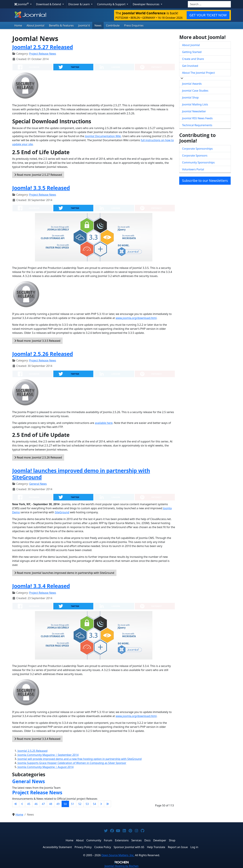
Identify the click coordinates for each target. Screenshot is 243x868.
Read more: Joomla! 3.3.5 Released (37, 341)
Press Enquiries (134, 25)
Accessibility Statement (57, 847)
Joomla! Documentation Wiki (103, 136)
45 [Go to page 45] (29, 804)
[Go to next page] (101, 804)
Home (18, 25)
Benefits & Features (61, 25)
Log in (194, 847)
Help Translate (156, 847)
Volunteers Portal (193, 169)
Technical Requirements (197, 125)
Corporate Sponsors (195, 156)
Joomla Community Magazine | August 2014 (46, 767)
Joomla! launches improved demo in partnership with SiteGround (81, 474)
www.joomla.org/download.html (136, 318)
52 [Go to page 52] (80, 804)
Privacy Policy (83, 847)
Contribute (113, 25)
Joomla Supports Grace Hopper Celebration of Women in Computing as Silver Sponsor (72, 763)
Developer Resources (146, 4)
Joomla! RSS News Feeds (197, 118)
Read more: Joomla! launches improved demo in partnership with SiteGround (64, 573)
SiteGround (62, 512)
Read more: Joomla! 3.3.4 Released (37, 739)
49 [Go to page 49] (58, 804)
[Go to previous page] (22, 804)
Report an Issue (178, 847)
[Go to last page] (107, 804)
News (98, 25)
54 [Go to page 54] (94, 804)
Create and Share (193, 59)
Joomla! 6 (84, 25)
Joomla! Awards (192, 84)
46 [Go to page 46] (36, 804)
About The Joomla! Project (198, 73)
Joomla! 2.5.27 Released (43, 47)
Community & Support (112, 4)
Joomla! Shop (190, 97)
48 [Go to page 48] (51, 804)
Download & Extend (49, 4)
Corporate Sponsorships (197, 149)
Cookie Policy (103, 847)
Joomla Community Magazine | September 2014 (48, 755)
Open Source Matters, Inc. (118, 855)
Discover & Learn (79, 4)
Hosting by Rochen (121, 866)
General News (38, 484)
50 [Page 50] (65, 804)
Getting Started (192, 52)
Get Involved (190, 66)
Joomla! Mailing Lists (195, 104)
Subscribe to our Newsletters (205, 181)
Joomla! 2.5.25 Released (32, 751)
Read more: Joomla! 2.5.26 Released (38, 457)
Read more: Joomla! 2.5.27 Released (38, 175)
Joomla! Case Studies (195, 91)
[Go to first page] (16, 804)
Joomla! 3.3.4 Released (41, 586)
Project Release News (43, 54)
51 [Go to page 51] (73, 804)
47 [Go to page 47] (43, 804)
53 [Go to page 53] (87, 804)
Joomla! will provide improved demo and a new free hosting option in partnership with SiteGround (80, 759)
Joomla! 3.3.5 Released (41, 188)
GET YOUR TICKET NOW (208, 15)
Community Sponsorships (198, 162)
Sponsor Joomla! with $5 (129, 847)
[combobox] (209, 4)
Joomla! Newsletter (194, 111)
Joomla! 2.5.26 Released (43, 354)
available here (104, 423)
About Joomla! (36, 25)
